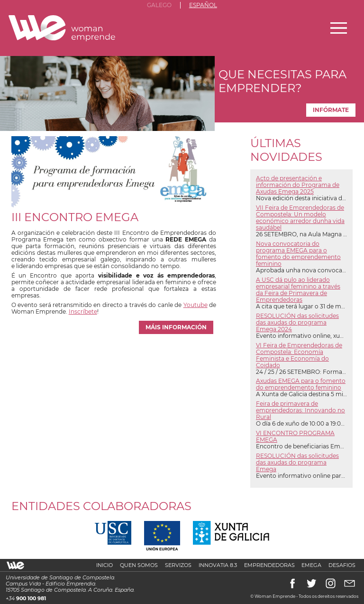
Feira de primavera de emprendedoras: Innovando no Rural (300, 410)
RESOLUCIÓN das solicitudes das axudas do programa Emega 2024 (297, 323)
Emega (311, 565)
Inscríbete (83, 312)
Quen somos (139, 565)
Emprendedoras (269, 565)
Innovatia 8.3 (218, 565)
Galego (159, 5)
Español (203, 5)
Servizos (178, 565)
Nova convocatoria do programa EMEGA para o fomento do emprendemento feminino (298, 254)
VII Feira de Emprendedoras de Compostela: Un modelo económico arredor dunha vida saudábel (300, 218)
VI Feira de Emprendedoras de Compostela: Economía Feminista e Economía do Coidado (299, 355)
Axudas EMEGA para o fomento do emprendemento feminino (301, 384)
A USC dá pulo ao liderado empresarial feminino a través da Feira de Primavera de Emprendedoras (298, 290)
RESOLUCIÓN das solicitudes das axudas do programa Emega (297, 463)
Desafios (342, 565)
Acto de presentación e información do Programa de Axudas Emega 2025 (298, 185)
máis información (176, 327)
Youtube (196, 305)
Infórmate (331, 110)
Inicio (105, 565)
